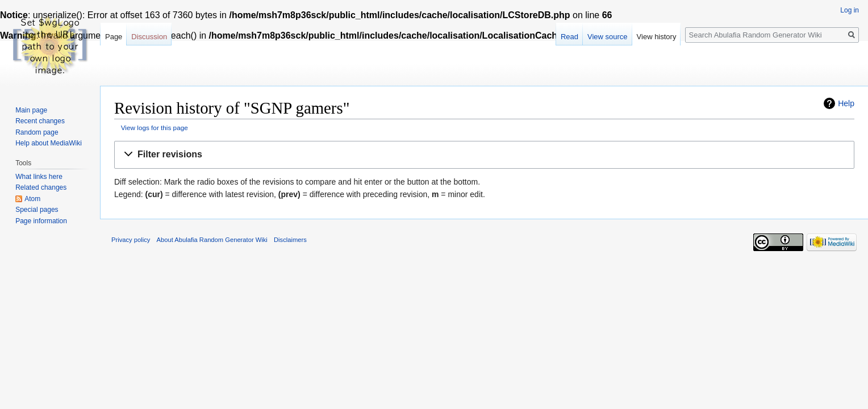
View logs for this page (155, 128)
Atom (32, 199)
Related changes (41, 187)
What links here (39, 177)
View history (657, 37)
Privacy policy (131, 240)
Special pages (37, 210)
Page (114, 37)
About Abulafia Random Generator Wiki (212, 240)
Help (846, 103)
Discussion (149, 37)
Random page (37, 132)
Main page (31, 110)
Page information (41, 221)
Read (569, 37)
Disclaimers (290, 240)
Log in (850, 10)
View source (608, 37)
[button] (484, 155)
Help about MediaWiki (49, 143)
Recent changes (40, 121)
